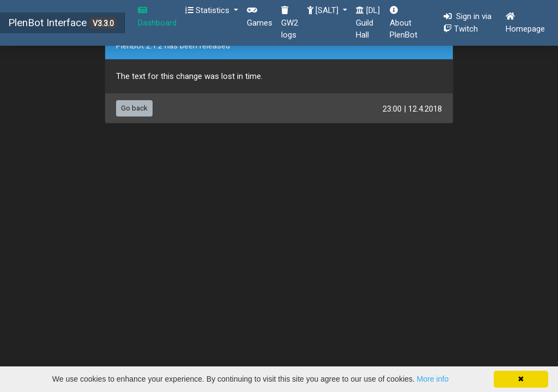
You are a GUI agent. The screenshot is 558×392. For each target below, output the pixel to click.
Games (260, 17)
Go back (134, 108)
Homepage (525, 23)
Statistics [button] (208, 10)
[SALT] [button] (324, 10)
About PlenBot (404, 23)
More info (433, 379)
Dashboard (157, 17)
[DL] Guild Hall (368, 23)
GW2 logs (290, 23)
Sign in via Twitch (470, 23)
